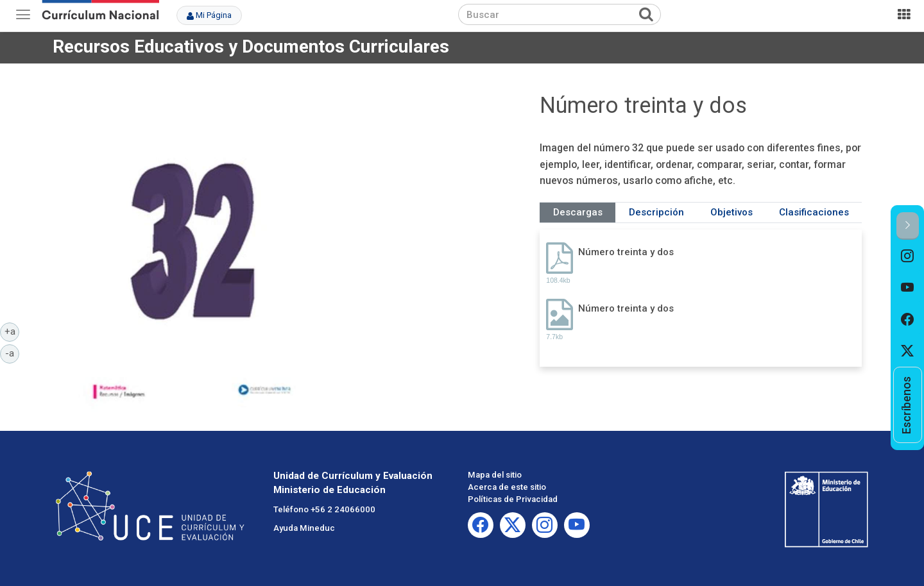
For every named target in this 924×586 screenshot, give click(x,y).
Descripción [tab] (656, 212)
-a (12, 353)
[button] (908, 226)
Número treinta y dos (626, 252)
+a (12, 331)
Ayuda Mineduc (304, 528)
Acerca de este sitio (507, 487)
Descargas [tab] (578, 212)
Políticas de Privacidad (513, 499)
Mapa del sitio (495, 475)
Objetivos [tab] (732, 212)
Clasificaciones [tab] (814, 212)
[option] (908, 256)
